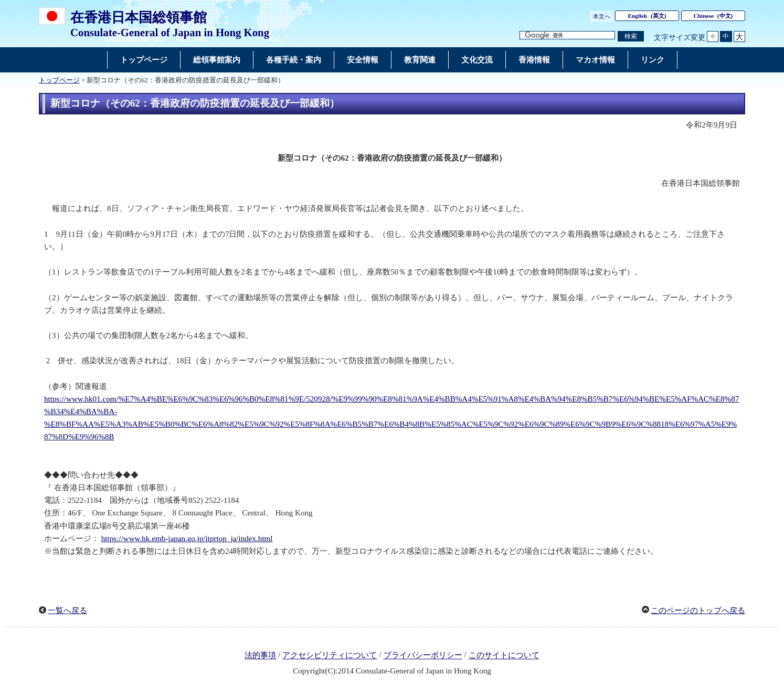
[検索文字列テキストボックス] (567, 35)
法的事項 (260, 656)
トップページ (59, 80)
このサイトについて (504, 656)
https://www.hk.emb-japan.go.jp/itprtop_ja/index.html (187, 539)
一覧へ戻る (67, 610)
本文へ (602, 16)
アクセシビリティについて (330, 656)
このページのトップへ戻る (698, 610)
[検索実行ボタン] (631, 36)
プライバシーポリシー (423, 656)
